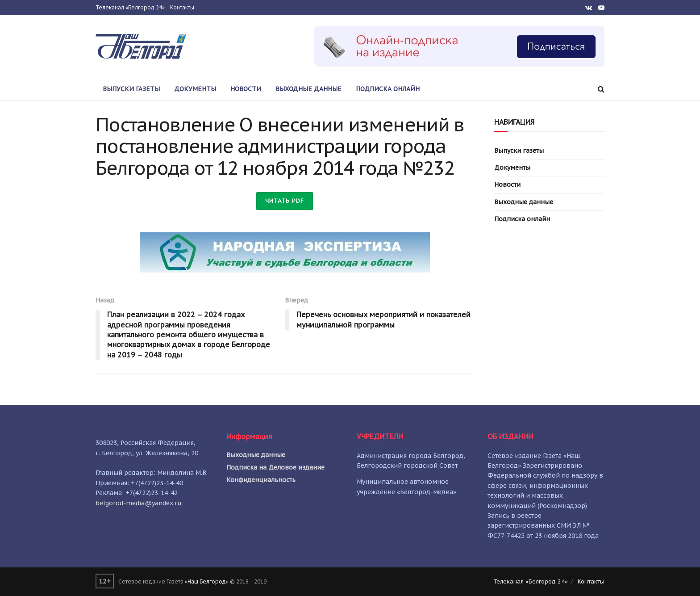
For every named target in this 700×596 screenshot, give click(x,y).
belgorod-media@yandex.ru (139, 503)
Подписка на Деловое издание (275, 467)
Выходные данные (308, 89)
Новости (246, 89)
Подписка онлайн (388, 89)
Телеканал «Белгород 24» (130, 7)
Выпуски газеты (131, 89)
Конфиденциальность (261, 480)
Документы (195, 89)
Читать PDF (285, 201)
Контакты (182, 7)
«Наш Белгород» (207, 581)
